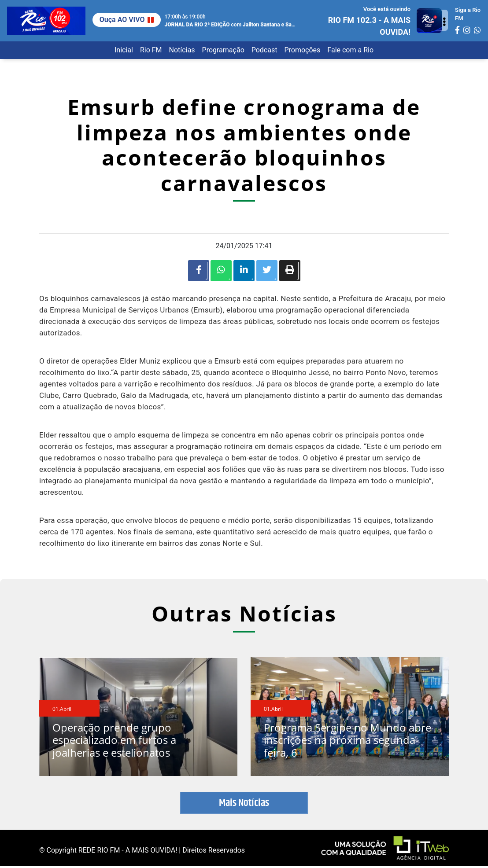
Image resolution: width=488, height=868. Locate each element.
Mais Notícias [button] (244, 805)
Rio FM (151, 50)
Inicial (124, 50)
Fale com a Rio (350, 50)
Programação (223, 50)
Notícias (182, 50)
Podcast (264, 50)
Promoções (302, 50)
